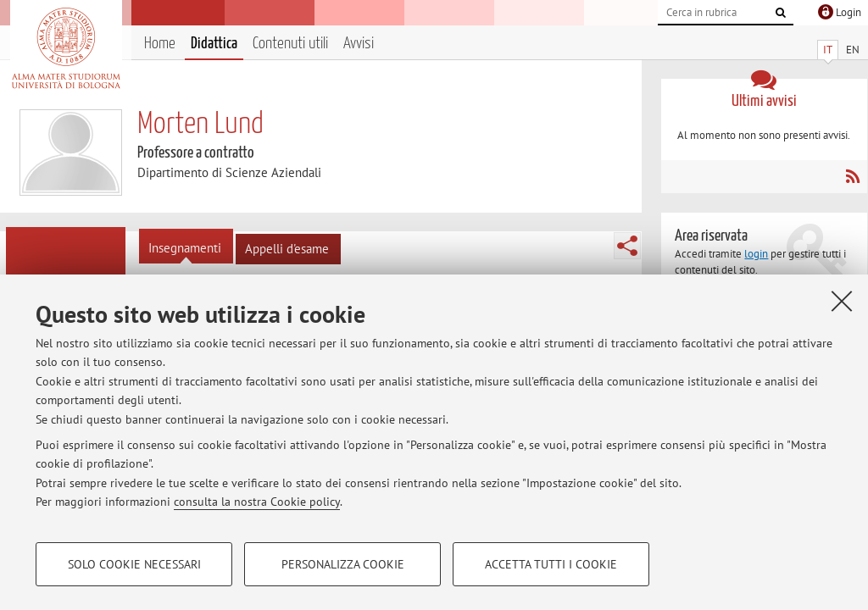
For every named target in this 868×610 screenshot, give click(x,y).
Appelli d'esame (287, 249)
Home (160, 44)
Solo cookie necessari (134, 564)
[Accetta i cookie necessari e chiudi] (842, 301)
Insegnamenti (185, 248)
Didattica (214, 44)
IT (828, 50)
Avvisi (359, 44)
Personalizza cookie (343, 564)
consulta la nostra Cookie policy (257, 502)
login (756, 254)
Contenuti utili (290, 44)
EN (853, 50)
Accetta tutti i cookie (551, 564)
